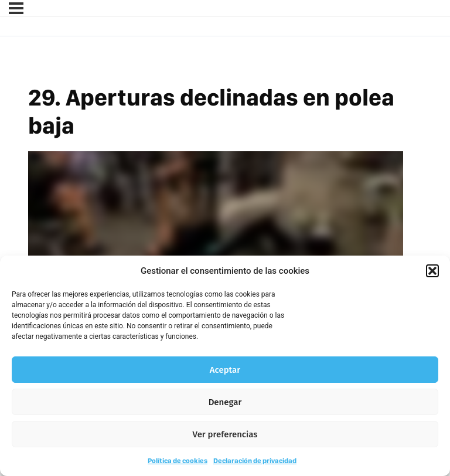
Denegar (225, 402)
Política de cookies (178, 461)
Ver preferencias (225, 434)
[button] (432, 271)
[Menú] (16, 8)
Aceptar (225, 370)
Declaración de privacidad (255, 461)
